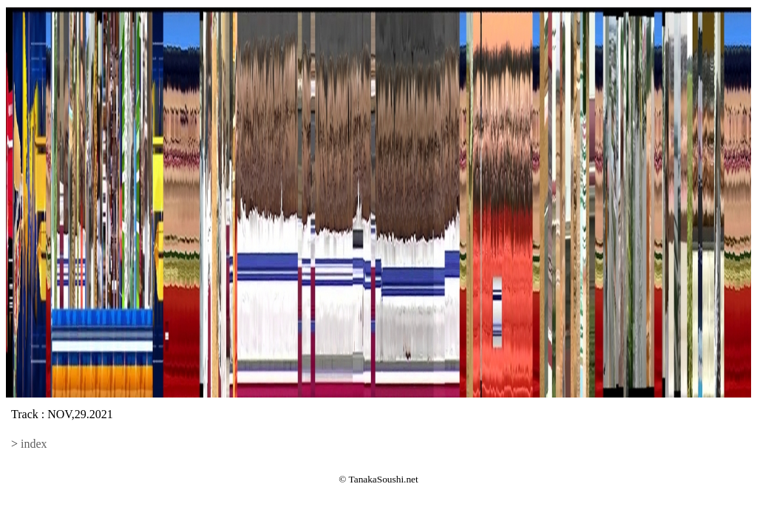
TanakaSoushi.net (384, 479)
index (34, 444)
